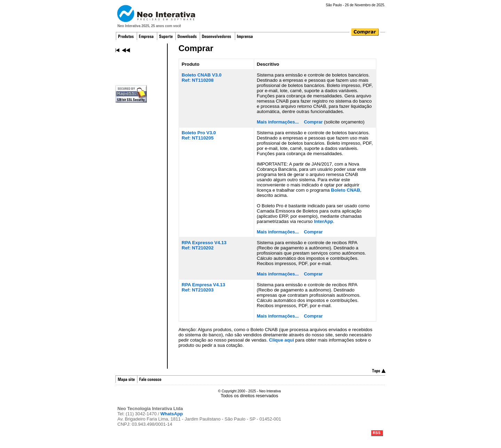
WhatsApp (172, 414)
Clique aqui (281, 340)
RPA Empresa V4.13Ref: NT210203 (203, 287)
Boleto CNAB (345, 190)
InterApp (323, 221)
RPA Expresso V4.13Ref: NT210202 (204, 245)
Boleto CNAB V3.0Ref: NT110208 (202, 78)
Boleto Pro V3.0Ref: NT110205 (199, 135)
